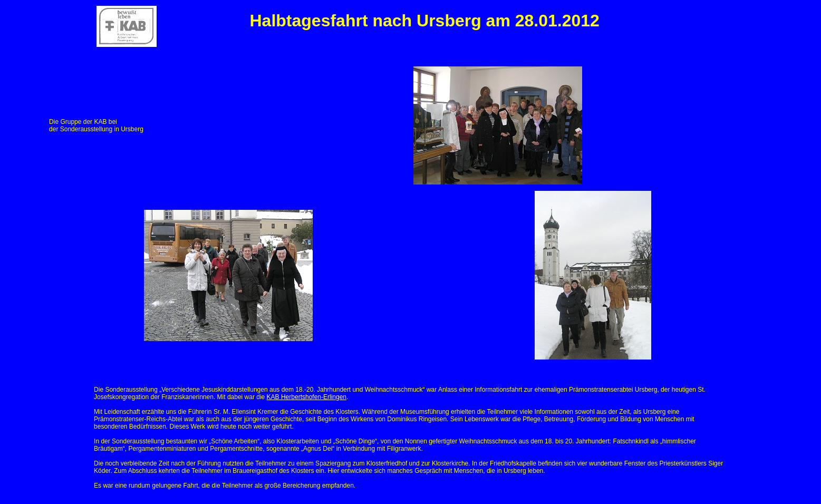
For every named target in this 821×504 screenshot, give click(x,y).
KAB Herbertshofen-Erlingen (307, 397)
